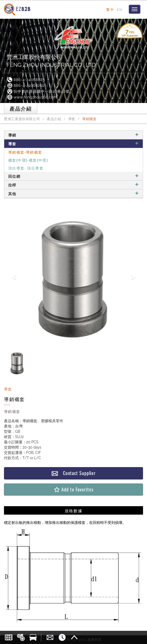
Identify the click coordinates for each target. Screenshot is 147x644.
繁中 (110, 10)
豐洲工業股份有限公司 (22, 119)
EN (120, 10)
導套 (72, 119)
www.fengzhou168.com (32, 97)
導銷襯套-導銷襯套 (25, 152)
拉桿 (73, 185)
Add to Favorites (73, 489)
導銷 (73, 135)
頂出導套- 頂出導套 (26, 168)
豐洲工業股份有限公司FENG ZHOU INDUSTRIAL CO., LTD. (52, 61)
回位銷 (73, 176)
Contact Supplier (73, 473)
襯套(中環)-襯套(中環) (28, 160)
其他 (73, 193)
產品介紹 (54, 119)
